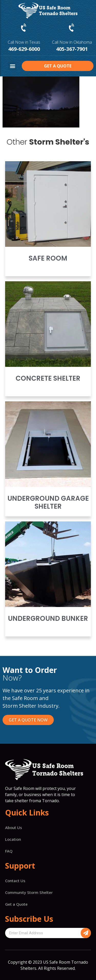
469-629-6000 (24, 49)
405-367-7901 (72, 49)
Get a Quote (16, 904)
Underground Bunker (48, 619)
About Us (14, 827)
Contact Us (15, 881)
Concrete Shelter (48, 378)
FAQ (9, 851)
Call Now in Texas (24, 42)
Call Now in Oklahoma (72, 42)
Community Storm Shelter (29, 892)
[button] (12, 66)
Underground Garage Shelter (48, 502)
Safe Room (48, 258)
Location (13, 839)
